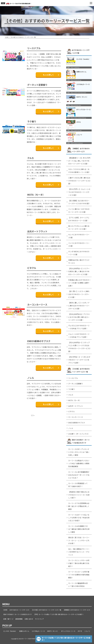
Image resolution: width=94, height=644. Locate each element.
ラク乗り (32, 121)
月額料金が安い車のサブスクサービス (79, 261)
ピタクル (32, 268)
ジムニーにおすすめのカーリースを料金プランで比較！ (79, 336)
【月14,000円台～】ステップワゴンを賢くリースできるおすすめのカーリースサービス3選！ (79, 347)
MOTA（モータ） (36, 195)
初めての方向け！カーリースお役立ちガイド (18, 614)
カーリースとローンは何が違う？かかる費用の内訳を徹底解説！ (79, 575)
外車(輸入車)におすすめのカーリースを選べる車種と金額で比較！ (79, 283)
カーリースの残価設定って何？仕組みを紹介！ (78, 485)
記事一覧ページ (8, 619)
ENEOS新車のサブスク (39, 341)
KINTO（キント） (53, 631)
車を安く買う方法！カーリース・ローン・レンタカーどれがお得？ (79, 540)
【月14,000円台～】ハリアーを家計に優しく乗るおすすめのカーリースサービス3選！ (79, 271)
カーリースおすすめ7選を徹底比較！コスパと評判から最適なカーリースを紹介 (47, 639)
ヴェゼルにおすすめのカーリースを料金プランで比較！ (79, 327)
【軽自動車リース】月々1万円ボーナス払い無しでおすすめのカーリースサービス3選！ (79, 161)
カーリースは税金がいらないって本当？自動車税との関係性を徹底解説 (79, 463)
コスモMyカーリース (38, 631)
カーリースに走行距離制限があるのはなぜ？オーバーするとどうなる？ (79, 475)
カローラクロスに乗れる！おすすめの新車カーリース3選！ (79, 171)
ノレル (31, 378)
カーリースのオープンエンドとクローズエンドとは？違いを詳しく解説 (79, 452)
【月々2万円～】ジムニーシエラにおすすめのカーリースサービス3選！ (79, 192)
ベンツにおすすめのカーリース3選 (79, 245)
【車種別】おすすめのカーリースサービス (77, 610)
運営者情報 (19, 619)
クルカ (31, 158)
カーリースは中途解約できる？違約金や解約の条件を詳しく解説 (79, 529)
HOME (5, 610)
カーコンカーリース (37, 304)
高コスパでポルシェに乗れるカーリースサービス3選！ (79, 227)
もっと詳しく (51, 75)
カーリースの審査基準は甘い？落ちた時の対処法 (78, 585)
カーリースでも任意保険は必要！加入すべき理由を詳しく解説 (79, 506)
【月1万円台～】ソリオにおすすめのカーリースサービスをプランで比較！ (79, 360)
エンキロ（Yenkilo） (10, 631)
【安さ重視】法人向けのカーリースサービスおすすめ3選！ (79, 202)
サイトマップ (39, 619)
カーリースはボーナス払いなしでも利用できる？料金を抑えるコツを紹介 (79, 518)
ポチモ (80, 631)
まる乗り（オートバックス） (79, 434)
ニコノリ (87, 631)
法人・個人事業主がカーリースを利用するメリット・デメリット (79, 552)
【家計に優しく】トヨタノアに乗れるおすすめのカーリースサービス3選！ (79, 306)
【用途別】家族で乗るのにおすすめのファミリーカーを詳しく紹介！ (79, 495)
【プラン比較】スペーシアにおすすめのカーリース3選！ (79, 219)
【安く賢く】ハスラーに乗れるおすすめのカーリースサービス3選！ (79, 294)
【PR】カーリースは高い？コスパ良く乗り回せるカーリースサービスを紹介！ (59, 614)
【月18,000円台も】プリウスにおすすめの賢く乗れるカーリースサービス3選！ (79, 317)
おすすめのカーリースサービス (19, 610)
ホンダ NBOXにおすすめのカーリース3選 (79, 253)
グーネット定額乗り (37, 85)
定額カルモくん (24, 631)
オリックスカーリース (68, 631)
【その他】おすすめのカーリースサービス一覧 (46, 610)
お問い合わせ (29, 619)
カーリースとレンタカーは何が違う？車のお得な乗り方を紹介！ (79, 563)
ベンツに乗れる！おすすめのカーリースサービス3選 (79, 210)
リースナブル (34, 48)
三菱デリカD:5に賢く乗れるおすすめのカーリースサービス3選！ (79, 181)
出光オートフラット (37, 231)
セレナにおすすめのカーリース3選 (79, 236)
